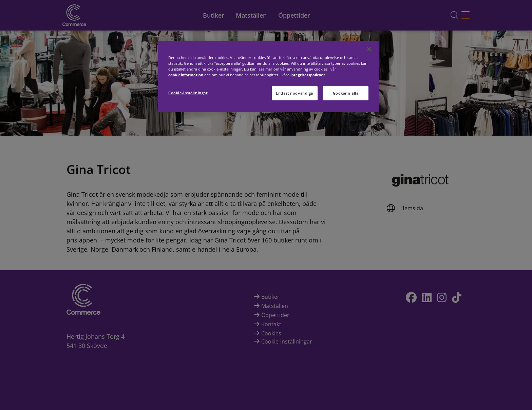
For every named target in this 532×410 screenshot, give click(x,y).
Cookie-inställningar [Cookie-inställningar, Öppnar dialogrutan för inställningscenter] (188, 93)
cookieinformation (186, 75)
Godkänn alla (346, 93)
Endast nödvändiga (294, 93)
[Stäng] (369, 49)
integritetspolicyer (308, 75)
